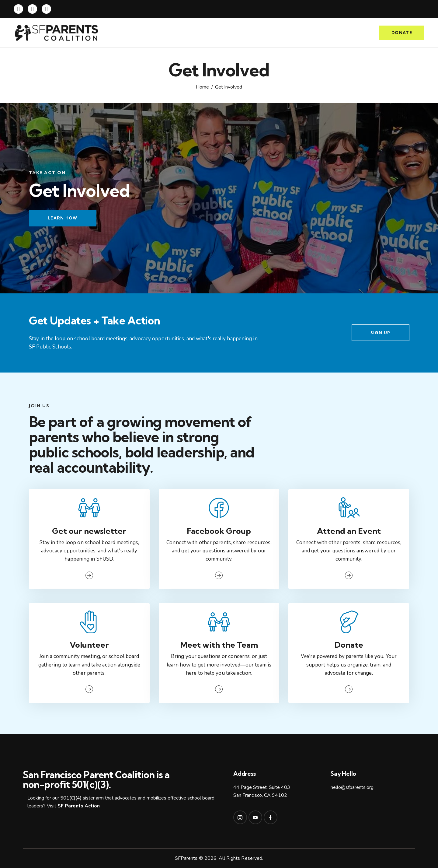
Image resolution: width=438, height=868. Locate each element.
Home (202, 87)
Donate (349, 645)
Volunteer (89, 645)
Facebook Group (219, 531)
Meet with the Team (219, 645)
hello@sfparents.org (352, 787)
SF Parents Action (79, 806)
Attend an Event (349, 531)
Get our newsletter (89, 531)
